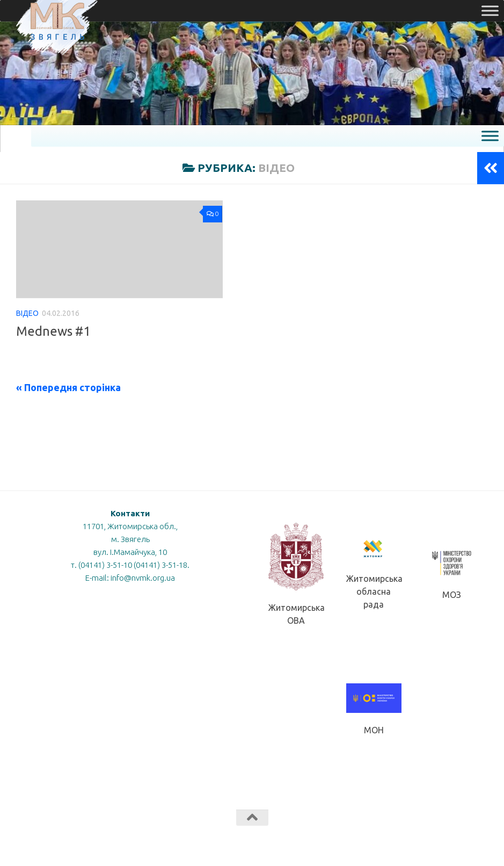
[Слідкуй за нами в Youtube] (461, 839)
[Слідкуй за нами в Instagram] (480, 839)
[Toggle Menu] (490, 10)
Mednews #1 (53, 331)
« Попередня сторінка (68, 387)
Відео (27, 313)
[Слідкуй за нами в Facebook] (442, 839)
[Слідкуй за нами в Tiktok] (422, 839)
